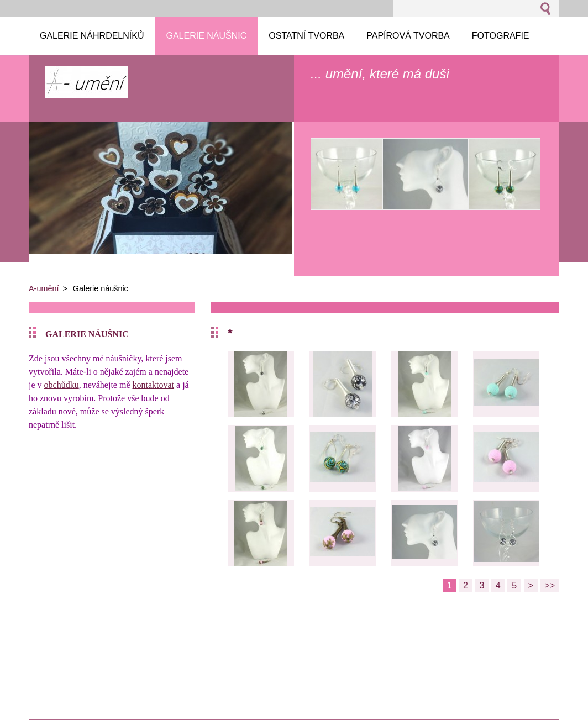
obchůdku (62, 385)
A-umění (44, 288)
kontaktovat (154, 385)
